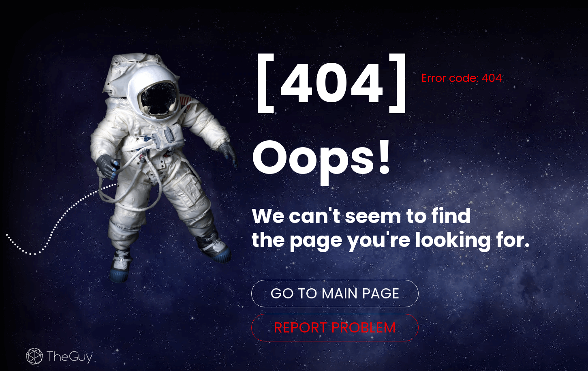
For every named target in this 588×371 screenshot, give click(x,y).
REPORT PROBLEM (335, 327)
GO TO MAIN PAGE (335, 293)
